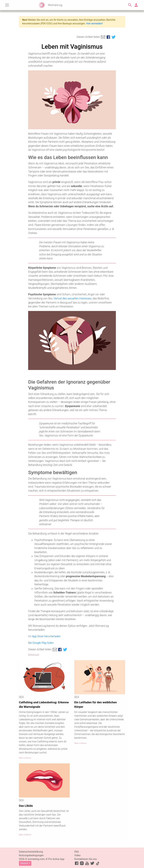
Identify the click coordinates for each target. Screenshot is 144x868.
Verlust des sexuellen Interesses (72, 298)
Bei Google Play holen (41, 643)
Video (77, 855)
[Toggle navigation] (7, 5)
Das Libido (26, 806)
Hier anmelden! (94, 24)
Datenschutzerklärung (31, 852)
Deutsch (24, 863)
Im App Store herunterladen (44, 636)
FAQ (77, 852)
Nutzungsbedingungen (31, 855)
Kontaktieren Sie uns (86, 859)
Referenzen (34, 655)
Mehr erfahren (25, 758)
